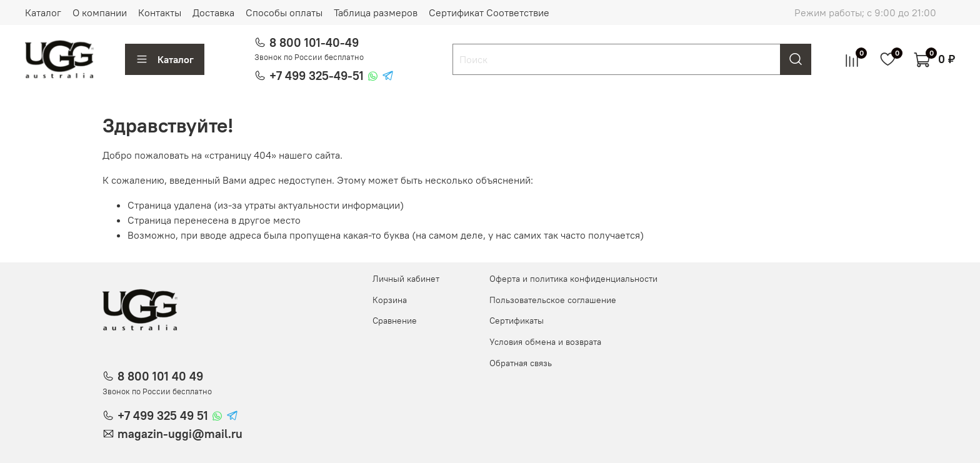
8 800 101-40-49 (314, 42)
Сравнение (395, 321)
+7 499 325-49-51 (317, 76)
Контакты (160, 12)
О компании (100, 12)
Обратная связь (521, 363)
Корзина (390, 300)
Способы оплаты (284, 12)
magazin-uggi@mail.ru (180, 434)
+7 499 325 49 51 (163, 416)
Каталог (43, 12)
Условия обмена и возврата (545, 342)
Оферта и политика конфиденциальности (573, 279)
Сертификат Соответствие (489, 12)
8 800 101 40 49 (160, 376)
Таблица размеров (376, 12)
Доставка (213, 12)
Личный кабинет (406, 279)
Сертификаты (517, 321)
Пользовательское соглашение (553, 300)
